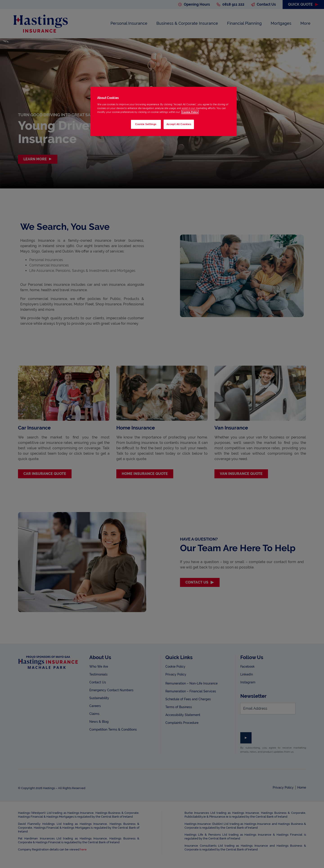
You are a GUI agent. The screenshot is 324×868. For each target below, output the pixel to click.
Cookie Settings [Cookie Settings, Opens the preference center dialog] (146, 124)
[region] (164, 111)
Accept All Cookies (179, 124)
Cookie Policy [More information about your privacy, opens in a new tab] (190, 112)
